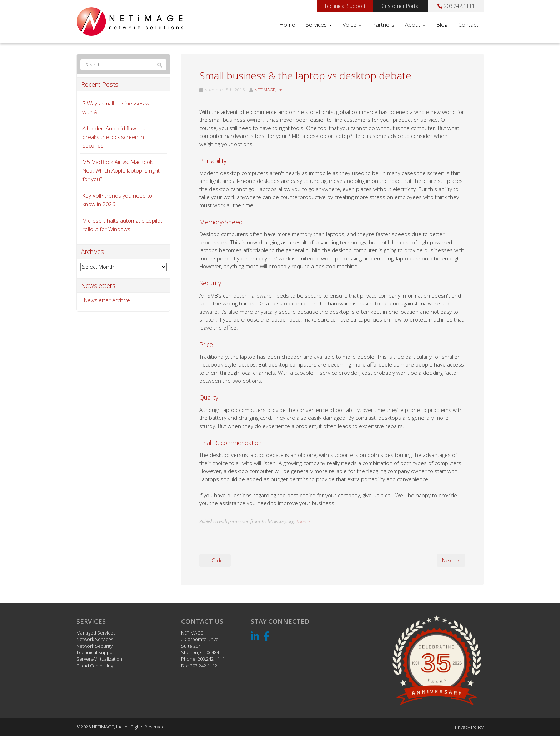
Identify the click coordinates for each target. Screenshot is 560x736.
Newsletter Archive (107, 300)
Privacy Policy (469, 727)
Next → (451, 560)
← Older (215, 560)
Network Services (95, 639)
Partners (383, 25)
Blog (442, 25)
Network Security (94, 646)
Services (319, 25)
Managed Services (96, 633)
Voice (352, 25)
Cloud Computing (95, 666)
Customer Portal (401, 6)
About (415, 25)
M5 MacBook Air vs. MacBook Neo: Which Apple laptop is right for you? (121, 170)
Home (287, 25)
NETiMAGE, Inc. (269, 90)
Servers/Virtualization (99, 659)
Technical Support (345, 6)
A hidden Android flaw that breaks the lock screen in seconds (115, 137)
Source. (304, 521)
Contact (468, 25)
